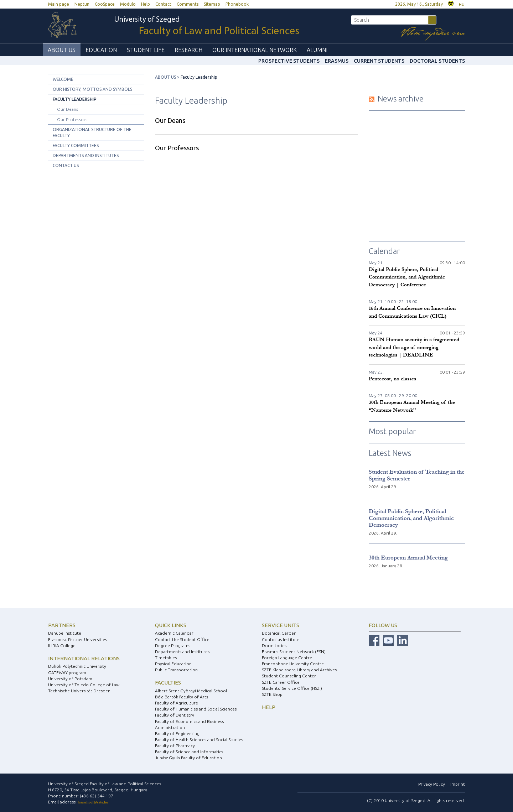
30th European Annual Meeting (408, 558)
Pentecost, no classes (392, 379)
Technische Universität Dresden (79, 691)
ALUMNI (317, 50)
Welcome (63, 79)
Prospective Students (289, 61)
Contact (163, 4)
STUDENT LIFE (146, 50)
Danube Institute (65, 633)
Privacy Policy (432, 784)
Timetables (166, 658)
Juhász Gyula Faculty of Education (188, 758)
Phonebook (237, 4)
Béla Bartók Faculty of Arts (182, 697)
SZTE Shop (272, 694)
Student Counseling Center (289, 676)
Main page (59, 4)
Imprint (458, 784)
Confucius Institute (281, 639)
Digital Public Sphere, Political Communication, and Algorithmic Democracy (411, 518)
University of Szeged (207, 27)
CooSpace (105, 4)
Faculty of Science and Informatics (189, 752)
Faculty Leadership (75, 99)
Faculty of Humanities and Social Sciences (196, 709)
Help (146, 4)
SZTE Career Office (281, 682)
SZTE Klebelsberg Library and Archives (299, 670)
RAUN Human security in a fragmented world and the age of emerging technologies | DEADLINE (414, 347)
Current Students (379, 61)
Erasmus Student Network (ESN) (294, 652)
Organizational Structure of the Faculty (92, 132)
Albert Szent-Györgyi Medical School (191, 691)
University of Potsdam (70, 679)
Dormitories (274, 646)
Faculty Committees (76, 145)
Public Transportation (176, 670)
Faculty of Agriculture (177, 703)
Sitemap (212, 4)
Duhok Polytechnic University (77, 666)
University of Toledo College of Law (84, 685)
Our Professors (72, 119)
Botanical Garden (279, 633)
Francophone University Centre (293, 664)
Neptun (82, 4)
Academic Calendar (174, 633)
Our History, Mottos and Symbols (92, 89)
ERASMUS (337, 61)
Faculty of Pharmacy (175, 746)
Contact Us (66, 165)
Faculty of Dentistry (175, 715)
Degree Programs (173, 646)
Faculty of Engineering (177, 733)
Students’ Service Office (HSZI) (292, 688)
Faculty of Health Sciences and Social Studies (199, 740)
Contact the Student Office (182, 639)
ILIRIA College (62, 646)
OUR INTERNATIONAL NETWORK (255, 50)
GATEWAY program (67, 673)
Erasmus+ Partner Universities (77, 639)
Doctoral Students (437, 61)
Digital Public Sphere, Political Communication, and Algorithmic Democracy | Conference (407, 277)
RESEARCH (188, 50)
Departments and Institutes (86, 155)
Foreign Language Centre (287, 658)
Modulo (128, 4)
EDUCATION (101, 50)
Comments (188, 4)
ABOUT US (62, 50)
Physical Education (173, 664)
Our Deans (68, 109)
